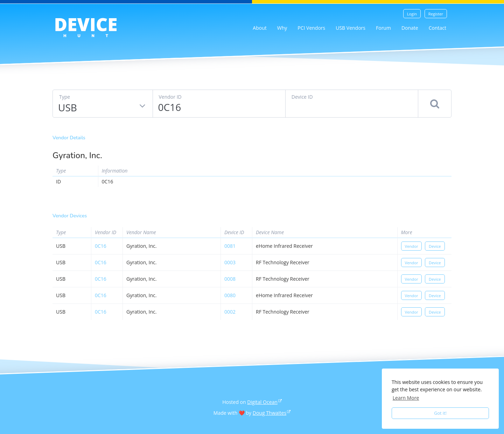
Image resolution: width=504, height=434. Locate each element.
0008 (230, 279)
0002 (230, 312)
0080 (230, 295)
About (260, 28)
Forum (383, 28)
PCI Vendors (311, 28)
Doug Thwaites (269, 413)
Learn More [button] (406, 398)
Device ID (302, 97)
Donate (410, 28)
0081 (230, 246)
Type (65, 97)
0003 (230, 262)
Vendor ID (170, 97)
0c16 (101, 246)
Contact (437, 28)
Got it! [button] (440, 413)
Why (282, 28)
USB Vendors (351, 28)
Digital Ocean (262, 402)
